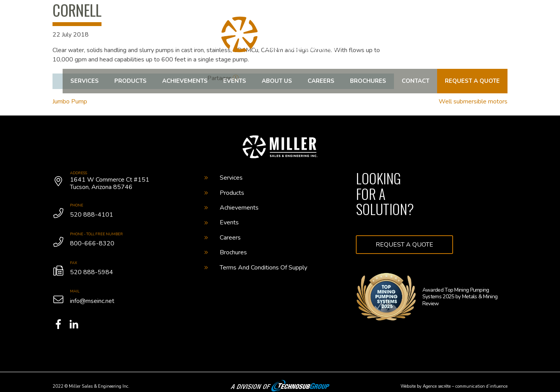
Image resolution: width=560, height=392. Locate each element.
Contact (416, 81)
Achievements (185, 81)
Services (85, 81)
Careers (321, 81)
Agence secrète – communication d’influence (465, 386)
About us (277, 81)
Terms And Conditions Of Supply (256, 268)
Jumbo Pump (70, 101)
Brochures (368, 81)
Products (130, 81)
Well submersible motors (473, 101)
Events (235, 81)
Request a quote (472, 81)
